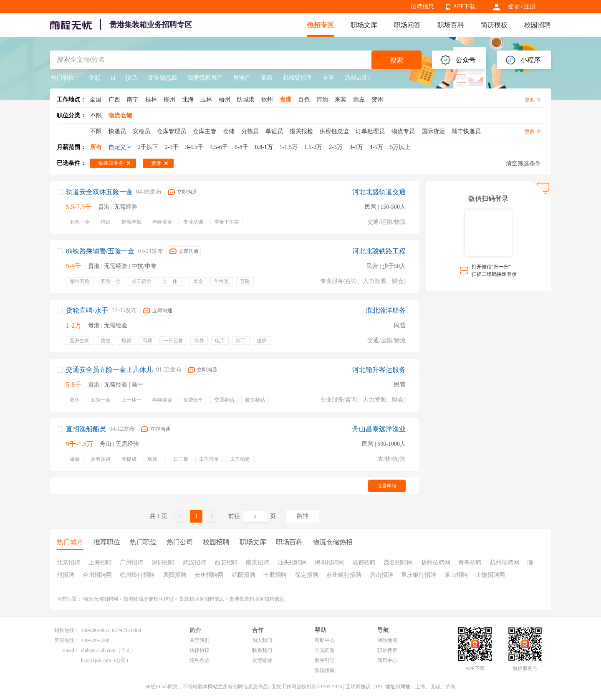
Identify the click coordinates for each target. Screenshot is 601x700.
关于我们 (199, 640)
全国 (96, 100)
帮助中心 (325, 640)
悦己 (131, 78)
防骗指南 (325, 670)
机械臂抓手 (298, 78)
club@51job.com (98, 650)
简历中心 (387, 660)
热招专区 (321, 25)
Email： (71, 650)
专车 (328, 78)
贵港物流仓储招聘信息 (149, 599)
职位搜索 (387, 650)
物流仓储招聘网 (101, 599)
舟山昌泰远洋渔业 (379, 429)
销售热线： (67, 630)
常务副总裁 (162, 78)
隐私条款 (199, 660)
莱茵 (267, 78)
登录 (514, 6)
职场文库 (364, 25)
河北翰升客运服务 (379, 370)
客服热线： (67, 640)
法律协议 (199, 650)
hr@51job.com (96, 660)
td (113, 78)
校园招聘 (538, 25)
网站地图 (387, 640)
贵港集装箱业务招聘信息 (257, 599)
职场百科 (451, 25)
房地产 (242, 78)
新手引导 (325, 660)
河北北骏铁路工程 (379, 251)
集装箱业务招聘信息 (202, 599)
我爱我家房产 (205, 78)
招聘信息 (422, 6)
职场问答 (407, 25)
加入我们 (262, 640)
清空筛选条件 (523, 163)
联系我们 (262, 650)
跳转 (303, 516)
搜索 (396, 60)
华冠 (94, 78)
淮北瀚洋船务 (386, 310)
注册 (530, 6)
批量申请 (387, 486)
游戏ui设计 (359, 78)
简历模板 (494, 25)
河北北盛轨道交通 (379, 192)
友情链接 (262, 660)
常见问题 (325, 650)
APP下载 (464, 6)
